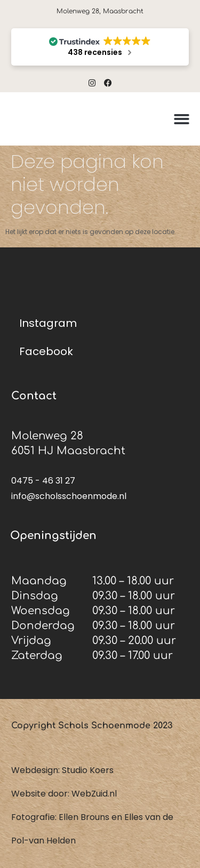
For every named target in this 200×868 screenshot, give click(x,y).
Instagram (48, 323)
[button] (182, 119)
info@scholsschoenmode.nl (69, 496)
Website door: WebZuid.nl (64, 794)
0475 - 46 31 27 (43, 481)
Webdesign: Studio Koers (62, 770)
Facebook (46, 351)
